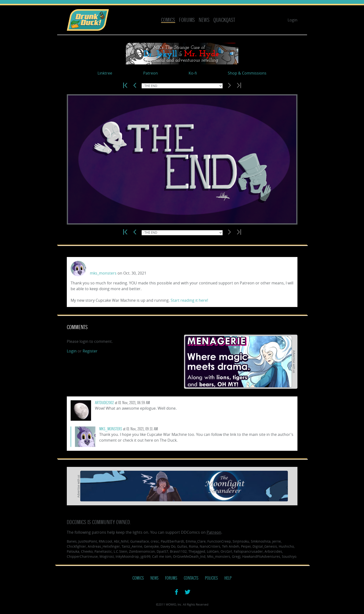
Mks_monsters (219, 556)
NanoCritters (210, 546)
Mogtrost (107, 556)
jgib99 (145, 556)
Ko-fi (193, 73)
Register (90, 351)
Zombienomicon (142, 551)
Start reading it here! (189, 300)
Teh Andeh (231, 546)
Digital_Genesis (265, 546)
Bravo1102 (178, 551)
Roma (193, 546)
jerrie (277, 541)
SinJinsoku (241, 541)
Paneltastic (103, 551)
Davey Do (168, 546)
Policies (211, 578)
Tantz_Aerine (132, 546)
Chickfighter (76, 546)
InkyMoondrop (127, 556)
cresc (155, 541)
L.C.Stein (120, 551)
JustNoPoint (88, 541)
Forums (187, 20)
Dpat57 (162, 551)
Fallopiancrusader (248, 551)
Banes (72, 541)
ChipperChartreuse (82, 556)
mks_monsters (103, 273)
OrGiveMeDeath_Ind (189, 556)
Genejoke (151, 546)
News (204, 20)
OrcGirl (226, 551)
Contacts (191, 578)
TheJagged (197, 551)
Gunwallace (140, 541)
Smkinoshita (261, 541)
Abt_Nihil (121, 541)
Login (293, 20)
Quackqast (224, 20)
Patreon (151, 73)
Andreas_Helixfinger (104, 546)
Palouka (73, 551)
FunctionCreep (219, 541)
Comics (168, 20)
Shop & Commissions (247, 73)
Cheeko (87, 551)
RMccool (105, 541)
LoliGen (213, 551)
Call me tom (162, 556)
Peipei (246, 546)
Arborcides (273, 551)
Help (228, 578)
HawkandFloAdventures (261, 556)
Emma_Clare (196, 541)
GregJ (236, 556)
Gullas (182, 546)
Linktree (105, 73)
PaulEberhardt (172, 541)
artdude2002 (104, 403)
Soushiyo (289, 556)
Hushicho (286, 546)
